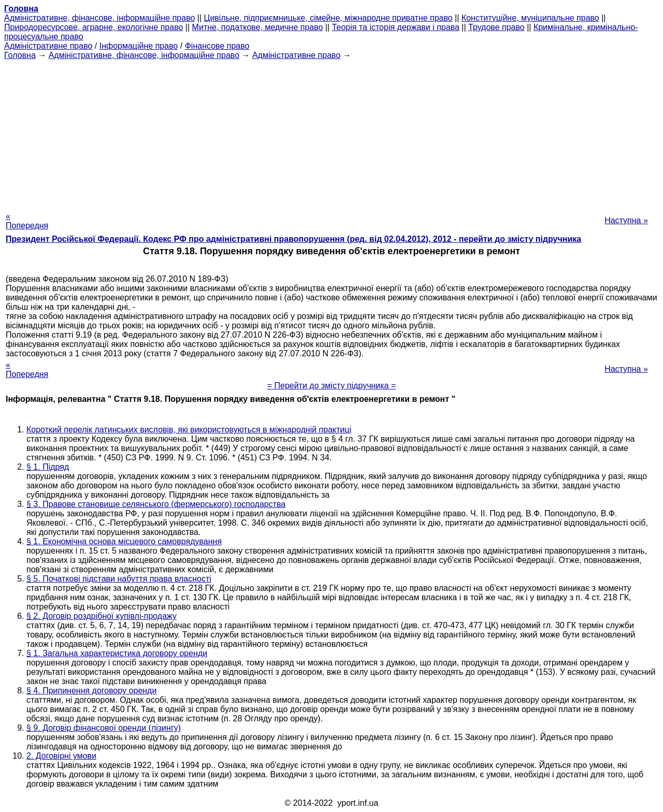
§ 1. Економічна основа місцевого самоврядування (124, 541)
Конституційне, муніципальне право (530, 18)
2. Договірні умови (61, 756)
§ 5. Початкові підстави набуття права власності (119, 579)
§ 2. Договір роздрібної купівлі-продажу (102, 616)
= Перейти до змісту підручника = (332, 386)
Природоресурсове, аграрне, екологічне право (93, 27)
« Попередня (27, 221)
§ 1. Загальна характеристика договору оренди (117, 653)
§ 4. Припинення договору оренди (91, 691)
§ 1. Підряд (48, 467)
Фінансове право (217, 46)
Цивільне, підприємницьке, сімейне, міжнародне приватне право (328, 18)
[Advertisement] (331, 133)
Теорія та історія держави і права (396, 27)
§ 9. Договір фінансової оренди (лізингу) (104, 728)
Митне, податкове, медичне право (258, 27)
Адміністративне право (48, 46)
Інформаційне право (139, 46)
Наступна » (626, 220)
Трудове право (496, 27)
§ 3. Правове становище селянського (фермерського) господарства (156, 504)
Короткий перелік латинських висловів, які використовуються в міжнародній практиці (189, 430)
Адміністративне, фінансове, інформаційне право (99, 18)
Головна (20, 55)
